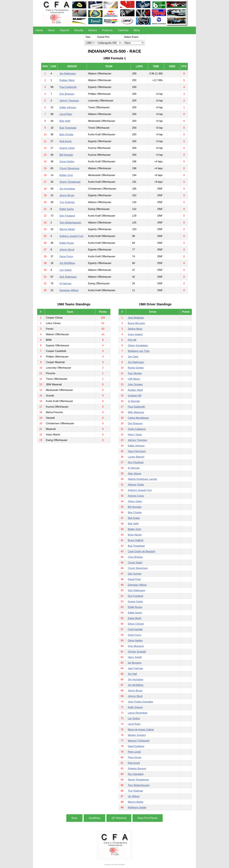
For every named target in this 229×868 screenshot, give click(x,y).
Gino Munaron (136, 646)
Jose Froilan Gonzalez (140, 702)
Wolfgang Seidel (137, 807)
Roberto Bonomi (137, 769)
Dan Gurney (135, 574)
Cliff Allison (134, 379)
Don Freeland (67, 216)
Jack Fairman (135, 668)
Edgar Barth (134, 618)
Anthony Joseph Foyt (71, 236)
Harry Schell (135, 657)
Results (79, 30)
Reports (65, 30)
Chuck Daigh (135, 563)
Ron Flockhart (136, 462)
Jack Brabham (136, 318)
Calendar (123, 30)
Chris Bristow (135, 557)
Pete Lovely (134, 752)
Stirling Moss (135, 329)
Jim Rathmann (68, 74)
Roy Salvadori (136, 774)
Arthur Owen (135, 501)
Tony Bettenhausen (70, 223)
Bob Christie (66, 134)
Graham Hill (134, 396)
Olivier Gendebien (138, 345)
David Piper (134, 579)
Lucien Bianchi (136, 457)
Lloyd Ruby (66, 114)
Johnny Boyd (67, 250)
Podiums (107, 30)
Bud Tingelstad (68, 128)
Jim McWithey (67, 263)
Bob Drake (134, 518)
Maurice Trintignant (139, 741)
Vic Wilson (134, 796)
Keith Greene (135, 707)
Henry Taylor (135, 435)
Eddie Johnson (68, 107)
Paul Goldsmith (68, 87)
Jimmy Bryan (67, 195)
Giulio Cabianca (137, 429)
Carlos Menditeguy (138, 418)
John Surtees (135, 384)
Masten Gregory (137, 735)
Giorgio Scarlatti (137, 652)
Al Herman (66, 283)
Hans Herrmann (137, 451)
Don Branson (67, 94)
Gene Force (66, 256)
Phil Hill (132, 340)
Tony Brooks (135, 373)
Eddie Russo (67, 243)
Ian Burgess (134, 663)
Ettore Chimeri (136, 624)
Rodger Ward (67, 80)
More (137, 30)
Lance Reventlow (137, 713)
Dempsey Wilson (69, 290)
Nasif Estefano (136, 746)
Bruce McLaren (136, 323)
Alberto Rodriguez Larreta (142, 479)
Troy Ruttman (67, 202)
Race (74, 818)
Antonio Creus (136, 496)
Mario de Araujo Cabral (141, 730)
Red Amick (66, 141)
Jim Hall (132, 674)
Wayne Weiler (67, 229)
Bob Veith (65, 121)
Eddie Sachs (67, 209)
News (51, 30)
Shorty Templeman (70, 182)
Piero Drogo (134, 757)
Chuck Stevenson (69, 168)
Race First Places (147, 818)
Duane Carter (67, 148)
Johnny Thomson (69, 101)
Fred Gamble (135, 629)
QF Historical (119, 818)
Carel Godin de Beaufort (141, 551)
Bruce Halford (135, 540)
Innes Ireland (135, 334)
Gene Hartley (67, 161)
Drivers (93, 30)
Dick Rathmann (68, 277)
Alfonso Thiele (136, 485)
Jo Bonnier (134, 401)
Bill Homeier (66, 155)
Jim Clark (133, 357)
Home (39, 30)
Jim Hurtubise (67, 189)
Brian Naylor (135, 535)
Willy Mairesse (136, 412)
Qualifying (94, 818)
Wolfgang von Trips (139, 351)
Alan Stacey (134, 474)
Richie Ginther (136, 368)
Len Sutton (66, 270)
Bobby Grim (66, 175)
